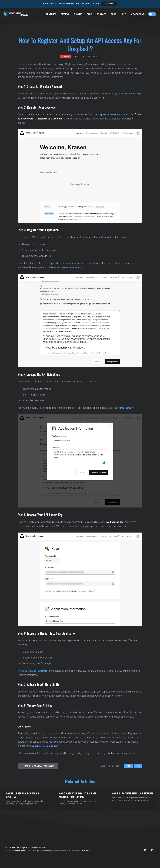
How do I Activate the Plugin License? (133, 793)
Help (124, 14)
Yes (128, 766)
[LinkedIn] (152, 850)
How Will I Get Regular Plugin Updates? (22, 795)
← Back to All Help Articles (38, 766)
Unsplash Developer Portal (112, 114)
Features (51, 14)
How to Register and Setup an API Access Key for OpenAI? (77, 795)
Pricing (78, 14)
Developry (85, 851)
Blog (114, 14)
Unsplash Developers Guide (44, 746)
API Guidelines (125, 408)
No (138, 766)
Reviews (65, 14)
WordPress (20, 851)
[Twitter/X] (145, 850)
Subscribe (109, 4)
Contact (101, 14)
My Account (138, 14)
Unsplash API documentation (68, 267)
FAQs (89, 14)
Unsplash (126, 94)
